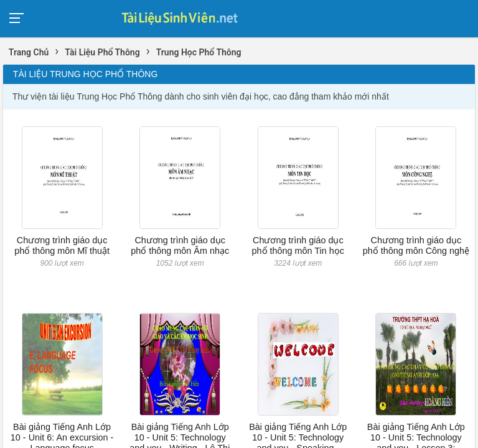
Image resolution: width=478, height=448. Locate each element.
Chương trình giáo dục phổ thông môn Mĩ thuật (62, 245)
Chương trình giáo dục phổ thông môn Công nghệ (416, 245)
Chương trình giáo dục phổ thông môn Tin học (298, 245)
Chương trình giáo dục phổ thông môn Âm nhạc (180, 245)
